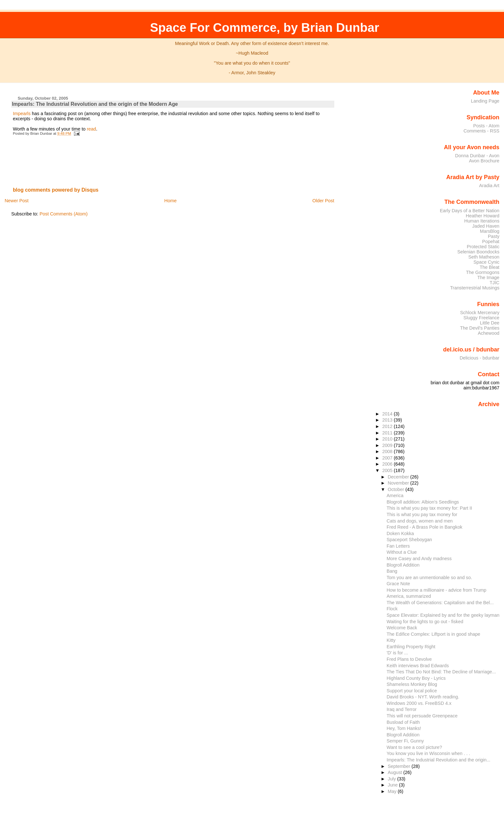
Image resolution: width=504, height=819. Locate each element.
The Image (488, 278)
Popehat (491, 241)
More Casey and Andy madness (419, 559)
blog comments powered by (56, 190)
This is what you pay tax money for (422, 514)
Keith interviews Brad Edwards (418, 666)
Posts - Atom (486, 126)
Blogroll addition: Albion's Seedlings (423, 502)
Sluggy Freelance (482, 318)
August (396, 772)
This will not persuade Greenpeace (422, 716)
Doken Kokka (400, 533)
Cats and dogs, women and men (420, 521)
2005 (388, 470)
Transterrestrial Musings (475, 288)
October (396, 489)
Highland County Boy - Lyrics (416, 678)
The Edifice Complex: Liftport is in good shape (433, 634)
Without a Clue (402, 552)
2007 (388, 458)
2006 (388, 464)
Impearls (22, 114)
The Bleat (489, 267)
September (400, 766)
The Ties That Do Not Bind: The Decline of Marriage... (441, 672)
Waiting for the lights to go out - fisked (425, 622)
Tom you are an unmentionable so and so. (429, 578)
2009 (388, 445)
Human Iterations (482, 221)
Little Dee (490, 323)
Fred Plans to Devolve (409, 659)
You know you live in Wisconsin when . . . (428, 753)
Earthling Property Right (411, 647)
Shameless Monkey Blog (412, 684)
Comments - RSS (482, 131)
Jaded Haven (486, 226)
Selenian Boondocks (478, 252)
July (392, 779)
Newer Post (16, 201)
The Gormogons (483, 272)
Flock (392, 609)
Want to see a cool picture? (414, 747)
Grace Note (398, 584)
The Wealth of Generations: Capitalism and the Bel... (440, 603)
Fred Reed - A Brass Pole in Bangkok (425, 527)
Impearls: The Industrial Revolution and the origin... (439, 760)
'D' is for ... (397, 653)
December (399, 477)
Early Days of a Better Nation (469, 211)
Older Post (323, 201)
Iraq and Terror (402, 709)
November (399, 483)
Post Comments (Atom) (64, 214)
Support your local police (412, 691)
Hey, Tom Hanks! (404, 728)
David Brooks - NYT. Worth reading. (423, 697)
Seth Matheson (484, 257)
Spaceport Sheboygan (409, 540)
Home (170, 201)
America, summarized (409, 596)
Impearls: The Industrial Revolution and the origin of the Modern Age (95, 104)
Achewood (489, 333)
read (91, 129)
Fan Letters (398, 546)
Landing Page (485, 101)
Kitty (391, 640)
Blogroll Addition (403, 565)
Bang (392, 571)
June (393, 785)
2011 (388, 433)
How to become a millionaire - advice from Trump (437, 590)
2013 (388, 420)
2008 (388, 451)
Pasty (494, 236)
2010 (388, 439)
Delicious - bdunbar (480, 358)
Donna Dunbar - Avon (477, 156)
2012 (388, 426)
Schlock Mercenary (480, 313)
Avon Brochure (484, 161)
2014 (388, 414)
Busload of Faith (403, 722)
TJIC (494, 283)
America (395, 496)
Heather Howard (483, 216)
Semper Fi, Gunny (405, 741)
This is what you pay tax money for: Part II (429, 508)
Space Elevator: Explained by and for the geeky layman (443, 615)
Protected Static (483, 247)
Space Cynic (486, 262)
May (393, 791)
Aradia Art (489, 186)
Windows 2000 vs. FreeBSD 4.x (419, 703)
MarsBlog (490, 231)
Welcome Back (402, 628)
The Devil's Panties (480, 328)
